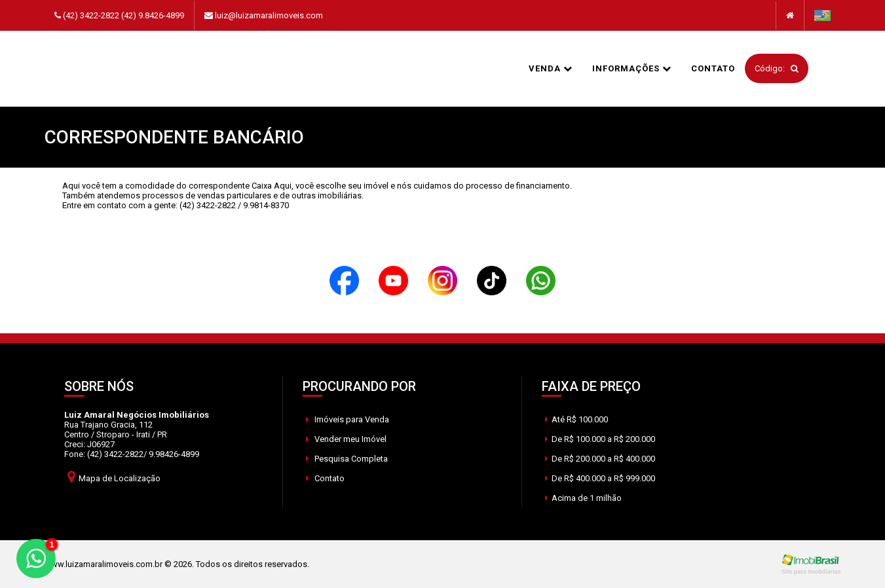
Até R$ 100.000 (576, 419)
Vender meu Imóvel (346, 439)
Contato (713, 68)
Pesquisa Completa (347, 459)
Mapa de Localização (114, 476)
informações (632, 68)
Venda (551, 68)
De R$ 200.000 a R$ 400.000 (600, 459)
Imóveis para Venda (348, 419)
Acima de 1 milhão (583, 498)
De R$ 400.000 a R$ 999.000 (600, 478)
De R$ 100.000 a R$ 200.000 (600, 439)
